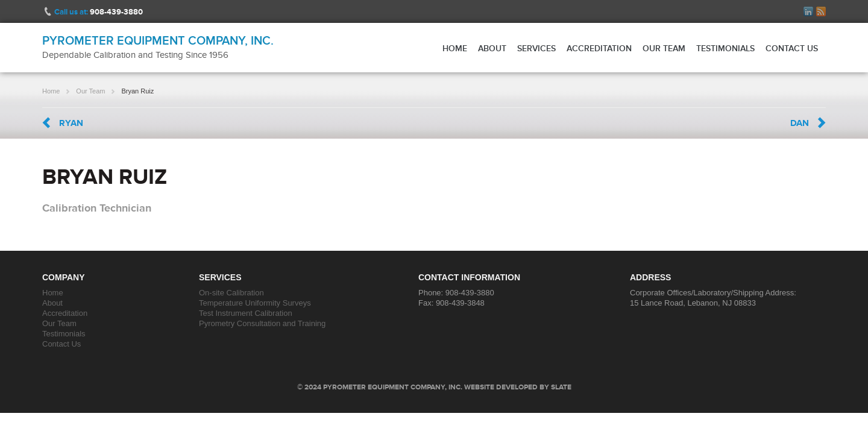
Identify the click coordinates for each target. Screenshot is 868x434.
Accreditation (599, 48)
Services (536, 48)
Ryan (71, 123)
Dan (800, 123)
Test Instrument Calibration (246, 313)
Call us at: (99, 12)
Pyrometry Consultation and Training (262, 323)
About (492, 48)
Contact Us (792, 48)
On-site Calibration (231, 293)
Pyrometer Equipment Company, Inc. (158, 40)
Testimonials (725, 48)
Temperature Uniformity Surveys (255, 303)
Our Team (664, 48)
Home (455, 48)
